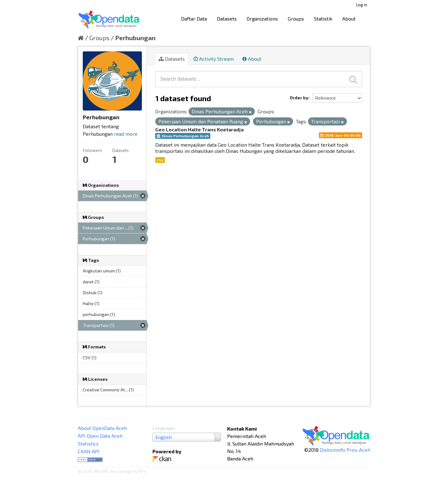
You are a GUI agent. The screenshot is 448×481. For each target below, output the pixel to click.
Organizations (262, 19)
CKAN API (89, 451)
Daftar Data (194, 19)
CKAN (163, 459)
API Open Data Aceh (100, 436)
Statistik (323, 19)
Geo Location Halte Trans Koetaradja (199, 129)
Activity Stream (214, 59)
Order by (299, 98)
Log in (362, 5)
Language (163, 428)
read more (126, 134)
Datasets (227, 19)
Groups (296, 19)
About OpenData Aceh (102, 428)
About (349, 19)
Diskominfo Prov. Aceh (345, 450)
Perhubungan (135, 38)
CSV (160, 160)
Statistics (88, 443)
